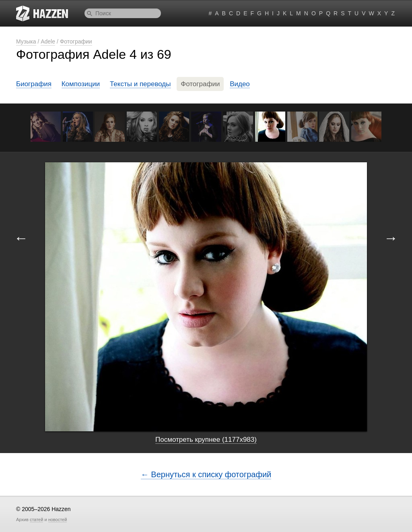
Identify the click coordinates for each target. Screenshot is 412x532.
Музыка (26, 41)
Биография (34, 84)
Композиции (81, 84)
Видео (240, 84)
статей (36, 520)
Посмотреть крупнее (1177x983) (206, 440)
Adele (48, 41)
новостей (58, 520)
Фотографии (76, 41)
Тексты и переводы (140, 84)
